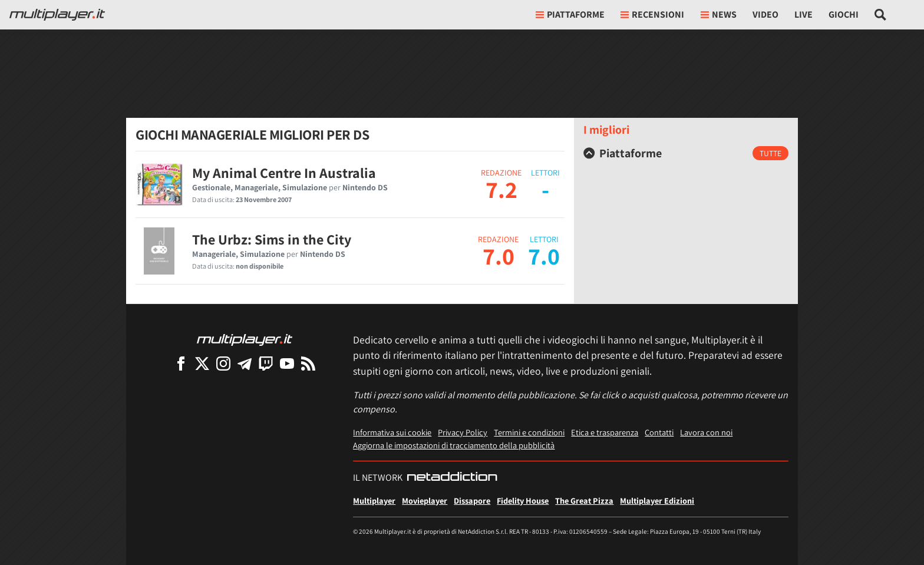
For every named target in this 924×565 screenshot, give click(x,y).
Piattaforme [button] (570, 14)
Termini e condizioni (529, 432)
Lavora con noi (706, 432)
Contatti (659, 432)
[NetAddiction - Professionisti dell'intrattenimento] (452, 478)
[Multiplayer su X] (202, 363)
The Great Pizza (584, 500)
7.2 (501, 189)
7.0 (499, 256)
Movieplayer (425, 500)
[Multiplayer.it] (57, 15)
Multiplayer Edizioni (657, 500)
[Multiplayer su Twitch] (266, 363)
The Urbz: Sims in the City (272, 239)
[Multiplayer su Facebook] (181, 363)
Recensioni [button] (652, 14)
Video (765, 14)
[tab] (686, 153)
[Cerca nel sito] (881, 15)
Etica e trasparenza (605, 432)
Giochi (844, 14)
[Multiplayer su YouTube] (287, 363)
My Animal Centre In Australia (284, 173)
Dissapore (472, 500)
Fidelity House (523, 500)
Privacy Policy (463, 432)
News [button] (719, 14)
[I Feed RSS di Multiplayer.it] (308, 363)
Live (803, 14)
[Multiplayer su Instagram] (223, 363)
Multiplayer (374, 500)
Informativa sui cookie (392, 432)
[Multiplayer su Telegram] (245, 363)
